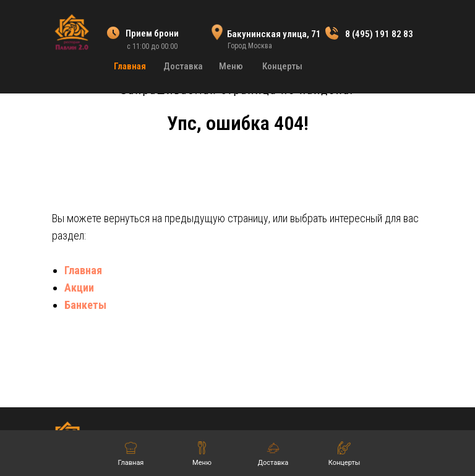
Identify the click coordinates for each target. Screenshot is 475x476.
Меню (231, 66)
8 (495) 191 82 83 (379, 34)
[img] (71, 32)
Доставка (183, 66)
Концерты (282, 66)
